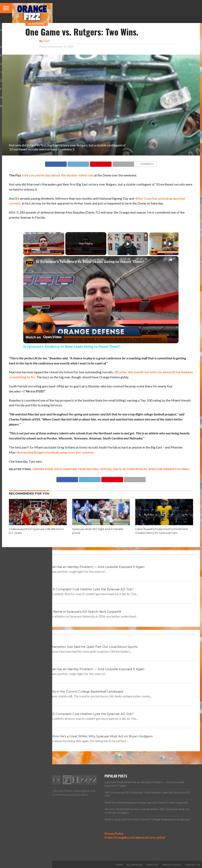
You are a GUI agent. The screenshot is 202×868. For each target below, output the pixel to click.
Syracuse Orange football (169, 469)
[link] (30, 263)
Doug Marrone (66, 469)
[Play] (128, 244)
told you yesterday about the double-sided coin (58, 175)
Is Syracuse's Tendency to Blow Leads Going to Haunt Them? (90, 262)
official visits (111, 469)
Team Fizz (152, 865)
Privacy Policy (114, 834)
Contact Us (193, 865)
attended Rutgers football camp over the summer (56, 452)
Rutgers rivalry (135, 469)
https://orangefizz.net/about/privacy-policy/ (135, 837)
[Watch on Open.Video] (44, 337)
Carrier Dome (43, 469)
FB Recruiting (88, 469)
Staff (47, 41)
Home (119, 865)
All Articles (134, 865)
